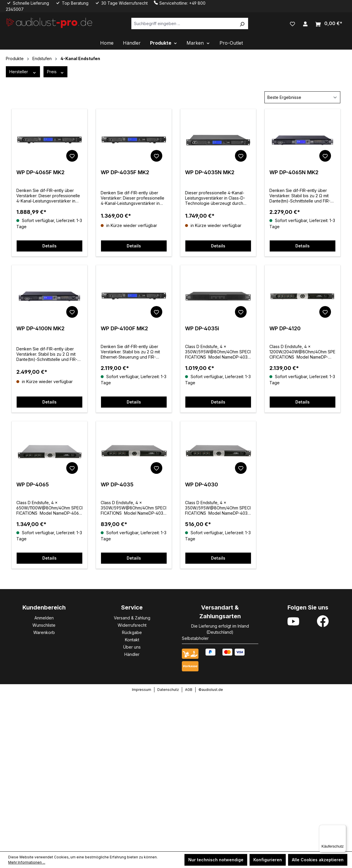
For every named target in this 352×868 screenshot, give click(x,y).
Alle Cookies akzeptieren (318, 860)
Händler (132, 654)
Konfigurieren (268, 860)
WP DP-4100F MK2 (124, 328)
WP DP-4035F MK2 (125, 172)
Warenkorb (44, 632)
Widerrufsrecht (132, 625)
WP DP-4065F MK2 (40, 172)
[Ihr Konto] (305, 23)
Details (49, 246)
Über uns (132, 647)
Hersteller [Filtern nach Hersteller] (23, 72)
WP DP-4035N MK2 (210, 172)
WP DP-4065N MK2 (294, 172)
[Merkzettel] (292, 23)
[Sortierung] (302, 97)
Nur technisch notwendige (216, 860)
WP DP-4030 (202, 484)
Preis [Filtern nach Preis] (56, 72)
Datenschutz (168, 690)
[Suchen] (242, 23)
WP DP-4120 (285, 328)
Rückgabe (132, 632)
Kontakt (132, 640)
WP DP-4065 (33, 484)
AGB (189, 690)
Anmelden (44, 618)
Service (132, 607)
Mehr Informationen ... (27, 862)
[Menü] (343, 828)
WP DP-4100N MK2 (40, 328)
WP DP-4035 (117, 484)
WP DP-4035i (202, 328)
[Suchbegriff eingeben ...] (184, 23)
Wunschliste (44, 625)
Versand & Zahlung (132, 618)
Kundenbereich (44, 607)
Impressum (142, 690)
